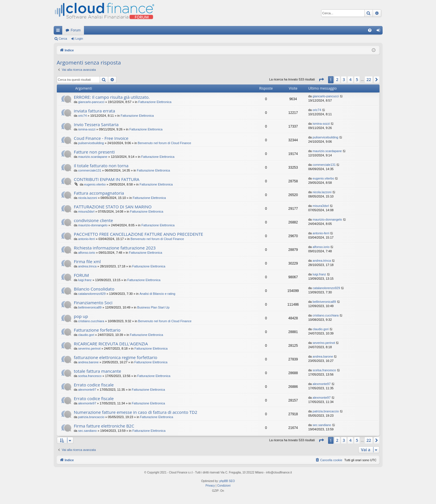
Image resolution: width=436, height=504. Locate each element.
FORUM (82, 275)
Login (79, 39)
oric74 (83, 116)
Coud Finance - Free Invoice (101, 138)
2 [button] (337, 79)
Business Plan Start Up (153, 307)
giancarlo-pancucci (91, 102)
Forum (76, 30)
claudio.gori (86, 335)
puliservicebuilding (91, 143)
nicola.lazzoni (88, 198)
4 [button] (350, 79)
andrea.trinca (87, 266)
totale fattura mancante (98, 371)
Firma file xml (87, 261)
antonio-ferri (87, 239)
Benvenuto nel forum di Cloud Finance (164, 143)
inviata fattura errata (95, 111)
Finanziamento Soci (93, 303)
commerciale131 (90, 170)
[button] (321, 80)
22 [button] (369, 79)
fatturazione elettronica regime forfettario (116, 357)
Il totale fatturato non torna (101, 166)
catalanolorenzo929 (92, 294)
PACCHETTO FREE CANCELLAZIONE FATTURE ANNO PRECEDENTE (139, 234)
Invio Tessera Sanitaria (96, 124)
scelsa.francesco (90, 376)
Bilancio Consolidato (94, 289)
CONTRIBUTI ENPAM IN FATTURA (107, 179)
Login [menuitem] (379, 31)
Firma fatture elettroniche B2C (104, 426)
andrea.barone (89, 362)
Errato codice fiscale (94, 385)
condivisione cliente (94, 220)
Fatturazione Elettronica (155, 102)
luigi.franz (85, 280)
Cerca (63, 39)
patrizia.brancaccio (91, 417)
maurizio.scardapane (93, 157)
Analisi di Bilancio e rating (157, 294)
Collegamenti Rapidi (59, 31)
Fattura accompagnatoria (99, 193)
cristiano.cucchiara (91, 321)
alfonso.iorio (87, 253)
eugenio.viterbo (95, 184)
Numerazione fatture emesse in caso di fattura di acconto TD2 (136, 412)
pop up (81, 316)
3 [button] (344, 79)
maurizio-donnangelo (93, 225)
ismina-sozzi (87, 129)
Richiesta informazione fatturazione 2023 (115, 248)
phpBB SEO (227, 481)
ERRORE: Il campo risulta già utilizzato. (112, 97)
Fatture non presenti (94, 152)
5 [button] (357, 79)
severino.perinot (89, 348)
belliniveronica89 (90, 307)
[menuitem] (370, 30)
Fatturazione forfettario (97, 330)
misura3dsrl (86, 211)
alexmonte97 (87, 390)
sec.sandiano (88, 431)
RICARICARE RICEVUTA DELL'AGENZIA (111, 344)
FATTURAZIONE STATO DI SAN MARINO (113, 207)
